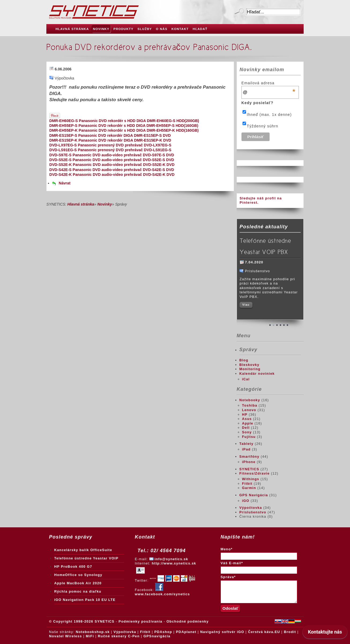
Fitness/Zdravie (254, 473)
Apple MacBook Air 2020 (78, 583)
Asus (247, 419)
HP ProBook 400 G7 (73, 567)
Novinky (105, 204)
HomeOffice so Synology (78, 575)
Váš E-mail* (232, 563)
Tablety (246, 444)
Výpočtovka (251, 508)
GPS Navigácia (254, 495)
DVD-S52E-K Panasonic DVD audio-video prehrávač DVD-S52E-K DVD (112, 165)
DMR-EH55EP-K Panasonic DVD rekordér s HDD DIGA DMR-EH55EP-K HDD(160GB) (124, 130)
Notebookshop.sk (93, 632)
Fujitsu (249, 437)
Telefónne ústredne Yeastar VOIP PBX (265, 246)
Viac (246, 305)
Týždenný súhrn (263, 126)
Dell (246, 428)
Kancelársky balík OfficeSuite (83, 550)
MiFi (90, 636)
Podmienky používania (140, 621)
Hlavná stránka (81, 204)
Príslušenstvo (253, 512)
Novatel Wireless (66, 636)
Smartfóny (249, 457)
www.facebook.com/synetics (162, 592)
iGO (246, 501)
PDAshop (163, 632)
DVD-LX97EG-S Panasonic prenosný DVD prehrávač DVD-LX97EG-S (110, 145)
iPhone (249, 462)
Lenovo (249, 410)
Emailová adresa (269, 83)
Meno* (227, 549)
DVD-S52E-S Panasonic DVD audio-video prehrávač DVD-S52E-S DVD (112, 160)
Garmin (249, 488)
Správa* (228, 577)
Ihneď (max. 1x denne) (269, 115)
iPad (246, 449)
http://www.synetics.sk (174, 563)
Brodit (290, 632)
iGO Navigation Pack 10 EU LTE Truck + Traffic (85, 601)
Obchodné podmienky (187, 621)
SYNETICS (249, 469)
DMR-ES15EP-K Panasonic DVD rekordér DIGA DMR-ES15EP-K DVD (110, 140)
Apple (248, 423)
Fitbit (247, 484)
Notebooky (250, 400)
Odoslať (239, 12)
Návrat (65, 183)
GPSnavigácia (157, 636)
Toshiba (250, 405)
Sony (247, 432)
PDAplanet (186, 632)
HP (245, 414)
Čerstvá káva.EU (264, 632)
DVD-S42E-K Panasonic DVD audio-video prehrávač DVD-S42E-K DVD (112, 175)
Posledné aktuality (264, 227)
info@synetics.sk (171, 559)
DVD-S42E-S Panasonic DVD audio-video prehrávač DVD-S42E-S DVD (112, 170)
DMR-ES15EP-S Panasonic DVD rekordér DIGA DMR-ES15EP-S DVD (110, 135)
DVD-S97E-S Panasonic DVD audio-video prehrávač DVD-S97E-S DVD (112, 155)
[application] (325, 633)
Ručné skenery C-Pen (119, 636)
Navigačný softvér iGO (222, 632)
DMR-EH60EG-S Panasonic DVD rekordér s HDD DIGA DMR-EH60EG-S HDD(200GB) (124, 121)
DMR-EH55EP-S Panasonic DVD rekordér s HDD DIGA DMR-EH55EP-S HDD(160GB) (124, 126)
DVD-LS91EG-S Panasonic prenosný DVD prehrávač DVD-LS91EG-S (110, 150)
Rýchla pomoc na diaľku (78, 591)
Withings (251, 479)
